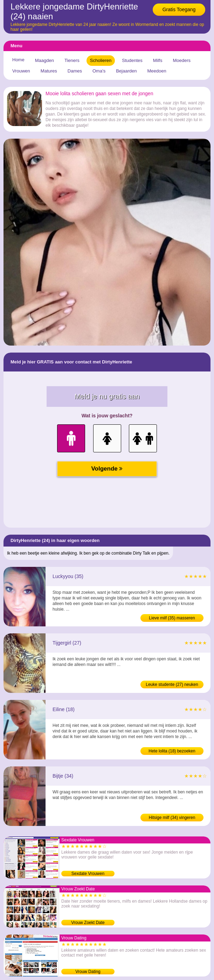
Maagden (44, 60)
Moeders (182, 60)
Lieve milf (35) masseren (172, 618)
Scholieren (101, 60)
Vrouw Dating (88, 972)
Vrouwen (21, 71)
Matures (49, 71)
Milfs (158, 60)
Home (18, 60)
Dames (75, 71)
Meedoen (157, 71)
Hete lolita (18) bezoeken (172, 751)
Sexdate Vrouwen (88, 874)
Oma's (99, 71)
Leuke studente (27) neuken (172, 684)
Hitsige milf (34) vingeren (172, 818)
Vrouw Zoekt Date (88, 923)
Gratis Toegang (179, 9)
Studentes (132, 60)
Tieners (72, 60)
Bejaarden (126, 71)
